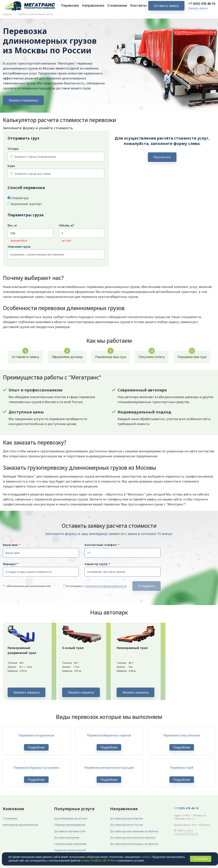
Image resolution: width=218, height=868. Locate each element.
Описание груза (19, 247)
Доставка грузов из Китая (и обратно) (133, 837)
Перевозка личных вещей (70, 850)
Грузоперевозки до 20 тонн (71, 818)
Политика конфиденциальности (186, 832)
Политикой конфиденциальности (106, 586)
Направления (93, 7)
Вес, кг (12, 225)
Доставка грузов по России (127, 825)
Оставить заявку (166, 8)
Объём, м (66, 225)
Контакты (138, 7)
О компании (117, 7)
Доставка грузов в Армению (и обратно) (134, 831)
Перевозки (70, 7)
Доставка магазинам (67, 837)
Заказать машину (26, 692)
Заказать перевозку (23, 100)
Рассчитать (162, 157)
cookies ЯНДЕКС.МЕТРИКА (98, 861)
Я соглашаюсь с (97, 586)
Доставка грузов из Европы (127, 818)
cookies (145, 857)
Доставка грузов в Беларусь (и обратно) (134, 844)
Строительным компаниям (70, 844)
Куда (11, 166)
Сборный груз (20, 198)
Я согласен (201, 859)
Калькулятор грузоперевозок (21, 825)
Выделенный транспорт (26, 204)
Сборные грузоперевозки (70, 825)
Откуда (13, 149)
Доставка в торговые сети (70, 831)
